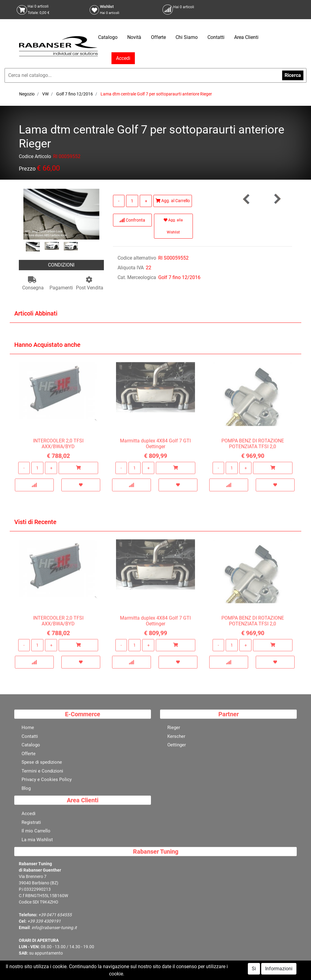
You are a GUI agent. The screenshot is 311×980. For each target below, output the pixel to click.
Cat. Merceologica (137, 277)
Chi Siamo (187, 37)
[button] (277, 199)
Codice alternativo (137, 258)
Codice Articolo (35, 158)
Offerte (158, 37)
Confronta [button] (132, 220)
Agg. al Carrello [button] (173, 201)
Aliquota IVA (131, 268)
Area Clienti (246, 37)
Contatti (216, 37)
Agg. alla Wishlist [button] (173, 226)
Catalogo (108, 37)
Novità (134, 37)
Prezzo (27, 170)
